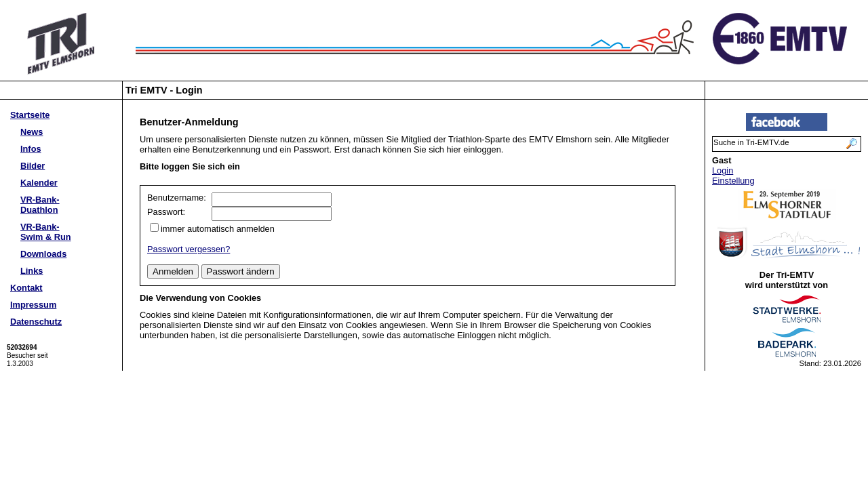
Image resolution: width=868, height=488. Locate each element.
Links (32, 271)
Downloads (43, 254)
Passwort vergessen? (189, 249)
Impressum (33, 305)
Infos (31, 149)
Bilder (33, 166)
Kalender (39, 183)
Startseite (30, 115)
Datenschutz (36, 322)
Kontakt (26, 288)
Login (723, 170)
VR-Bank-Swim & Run (46, 232)
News (32, 132)
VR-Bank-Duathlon (40, 205)
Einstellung (733, 181)
